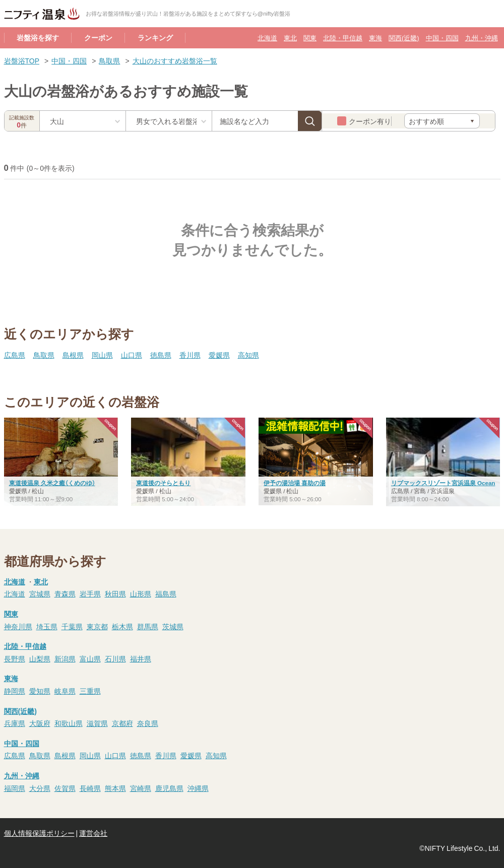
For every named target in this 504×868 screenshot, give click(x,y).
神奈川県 (18, 626)
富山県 (90, 658)
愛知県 (40, 691)
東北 (290, 38)
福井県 (141, 658)
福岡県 (15, 788)
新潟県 (65, 658)
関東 (310, 38)
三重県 (90, 691)
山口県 (132, 355)
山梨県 (40, 658)
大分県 (40, 788)
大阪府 (40, 723)
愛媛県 (219, 355)
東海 (375, 38)
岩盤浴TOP (22, 60)
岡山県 (102, 355)
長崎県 (90, 788)
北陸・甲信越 (343, 38)
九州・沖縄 (482, 38)
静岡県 (15, 691)
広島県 (15, 355)
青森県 (65, 593)
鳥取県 (109, 60)
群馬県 (148, 626)
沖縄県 (198, 788)
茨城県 (173, 626)
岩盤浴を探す (38, 37)
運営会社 (93, 833)
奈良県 (148, 723)
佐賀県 (65, 788)
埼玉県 (47, 626)
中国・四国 (442, 38)
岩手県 (90, 593)
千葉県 (72, 626)
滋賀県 (97, 723)
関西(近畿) (404, 38)
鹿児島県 (169, 788)
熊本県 (115, 788)
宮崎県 (141, 788)
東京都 (97, 626)
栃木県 (122, 626)
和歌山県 (69, 723)
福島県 (166, 593)
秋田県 (115, 593)
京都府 (122, 723)
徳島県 (161, 355)
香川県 (190, 355)
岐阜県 (65, 691)
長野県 (15, 658)
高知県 (248, 355)
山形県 (141, 593)
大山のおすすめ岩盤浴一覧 (175, 60)
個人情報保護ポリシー (39, 833)
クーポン (98, 37)
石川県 (115, 658)
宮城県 (40, 593)
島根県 (73, 355)
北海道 (267, 38)
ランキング (155, 37)
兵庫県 (15, 723)
